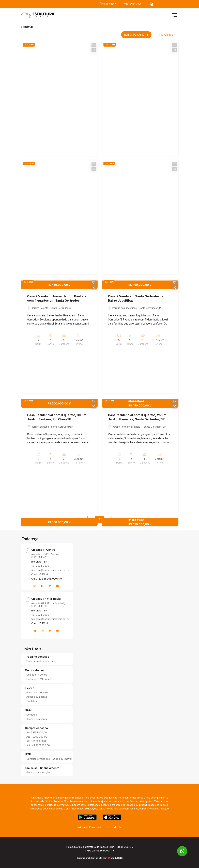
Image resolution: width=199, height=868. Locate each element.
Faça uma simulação (38, 772)
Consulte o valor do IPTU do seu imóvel (49, 759)
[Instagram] (35, 586)
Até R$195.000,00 (37, 732)
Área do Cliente (108, 4)
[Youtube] (57, 586)
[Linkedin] (50, 586)
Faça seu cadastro (37, 692)
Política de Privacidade (90, 827)
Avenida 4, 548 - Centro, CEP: (45, 556)
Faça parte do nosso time (41, 661)
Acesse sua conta (37, 697)
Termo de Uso (114, 827)
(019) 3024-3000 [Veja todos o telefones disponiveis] (133, 4)
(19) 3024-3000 (40, 566)
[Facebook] (42, 586)
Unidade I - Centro (37, 675)
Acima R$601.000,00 (38, 745)
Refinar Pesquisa (136, 35)
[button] (151, 4)
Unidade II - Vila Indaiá (39, 679)
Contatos (32, 701)
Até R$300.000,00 (37, 737)
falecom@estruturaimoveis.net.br (50, 570)
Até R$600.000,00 (37, 741)
